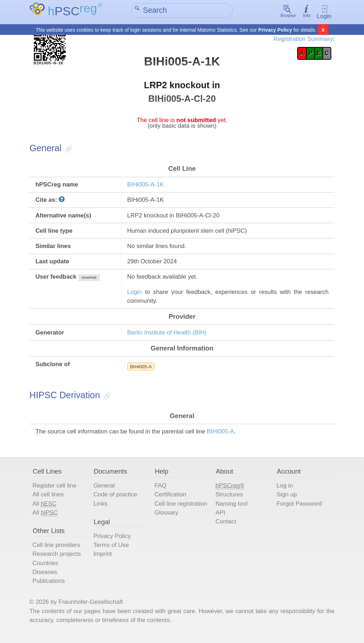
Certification (171, 499)
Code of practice (116, 499)
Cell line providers (58, 550)
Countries (46, 568)
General (105, 490)
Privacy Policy (275, 30)
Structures (229, 499)
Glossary (167, 518)
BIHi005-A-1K (146, 186)
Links (101, 508)
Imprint (103, 559)
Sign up (286, 499)
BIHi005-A (141, 370)
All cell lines (49, 499)
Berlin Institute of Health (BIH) (168, 336)
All (45, 508)
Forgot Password (299, 508)
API (220, 518)
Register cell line (56, 490)
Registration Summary (302, 39)
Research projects (58, 559)
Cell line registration (181, 508)
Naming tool (232, 508)
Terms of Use (112, 550)
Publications (50, 587)
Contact (226, 526)
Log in (284, 490)
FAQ (161, 490)
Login (323, 12)
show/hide (90, 280)
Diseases (46, 577)
